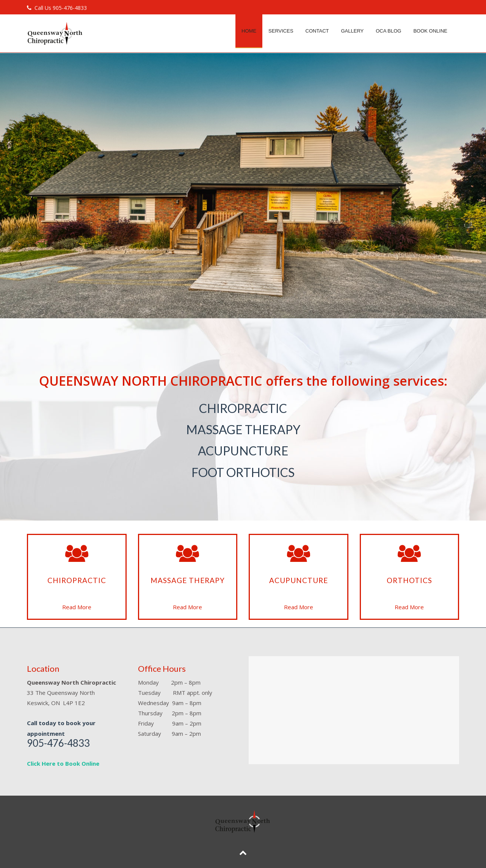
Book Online (430, 31)
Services (281, 31)
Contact (317, 31)
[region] (243, 186)
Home (249, 31)
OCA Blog (388, 31)
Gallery (352, 31)
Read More (77, 607)
